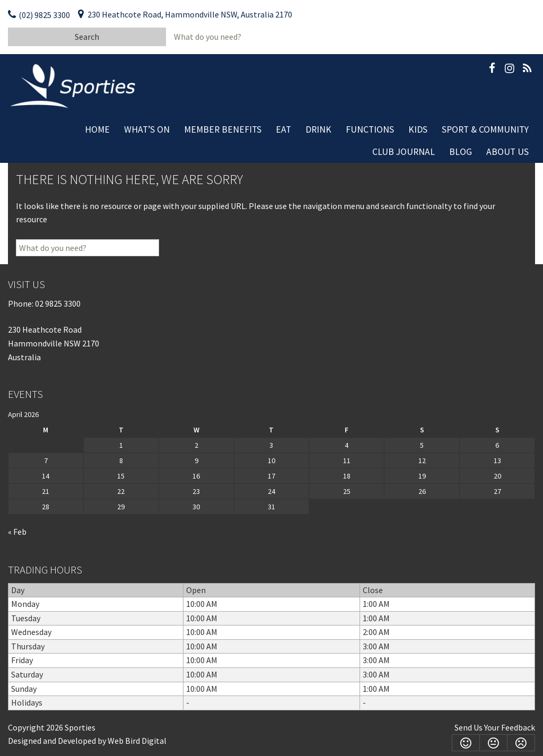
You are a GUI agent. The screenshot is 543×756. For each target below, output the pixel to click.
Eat (283, 129)
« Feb (17, 532)
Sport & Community (485, 129)
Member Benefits (223, 129)
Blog (461, 152)
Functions (370, 129)
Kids (418, 129)
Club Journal (404, 152)
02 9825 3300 (58, 303)
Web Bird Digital (137, 741)
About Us (507, 152)
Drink (318, 129)
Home (97, 129)
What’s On (147, 129)
